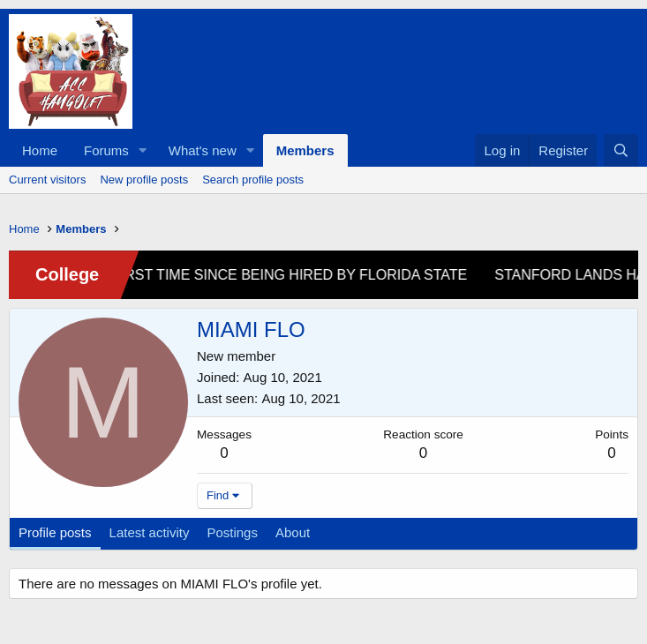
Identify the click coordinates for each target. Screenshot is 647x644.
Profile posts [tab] (55, 532)
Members (305, 150)
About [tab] (293, 532)
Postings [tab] (232, 532)
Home (40, 150)
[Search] (621, 150)
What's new (203, 150)
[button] (143, 150)
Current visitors (47, 180)
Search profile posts (253, 180)
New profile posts (144, 180)
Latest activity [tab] (150, 532)
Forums (106, 150)
